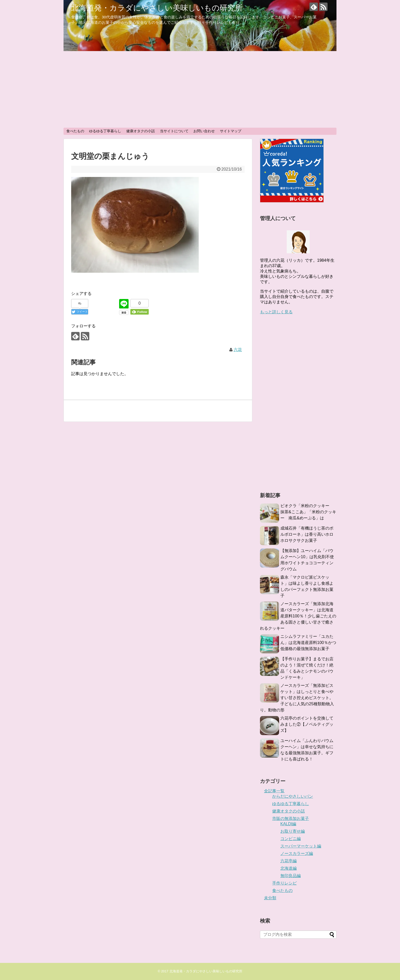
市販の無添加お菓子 (291, 818)
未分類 (270, 898)
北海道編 (289, 868)
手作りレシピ (284, 883)
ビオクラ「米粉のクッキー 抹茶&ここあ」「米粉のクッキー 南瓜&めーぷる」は (308, 512)
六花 (238, 350)
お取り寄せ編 (293, 831)
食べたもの (75, 131)
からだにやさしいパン (293, 796)
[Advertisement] (200, 89)
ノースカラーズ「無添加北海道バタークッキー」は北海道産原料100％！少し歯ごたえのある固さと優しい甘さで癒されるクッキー (298, 616)
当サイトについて (174, 131)
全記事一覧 (274, 791)
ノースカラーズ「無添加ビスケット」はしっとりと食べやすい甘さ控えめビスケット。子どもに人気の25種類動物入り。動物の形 (297, 698)
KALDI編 (288, 824)
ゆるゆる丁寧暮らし (105, 131)
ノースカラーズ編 (297, 853)
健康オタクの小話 (141, 131)
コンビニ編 (291, 839)
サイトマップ (231, 131)
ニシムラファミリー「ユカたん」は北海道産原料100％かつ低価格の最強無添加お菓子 (308, 643)
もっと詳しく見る (276, 312)
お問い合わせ (204, 131)
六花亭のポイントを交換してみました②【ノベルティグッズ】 (307, 724)
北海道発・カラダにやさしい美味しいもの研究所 (157, 8)
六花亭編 (289, 861)
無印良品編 (291, 876)
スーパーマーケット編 (301, 846)
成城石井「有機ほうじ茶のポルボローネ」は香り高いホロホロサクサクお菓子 (307, 534)
